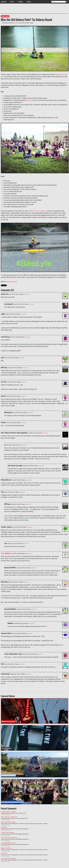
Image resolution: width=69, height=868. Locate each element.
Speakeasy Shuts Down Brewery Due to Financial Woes (14, 813)
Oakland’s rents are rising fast (37, 211)
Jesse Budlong (6, 553)
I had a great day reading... (9, 822)
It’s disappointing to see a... (9, 843)
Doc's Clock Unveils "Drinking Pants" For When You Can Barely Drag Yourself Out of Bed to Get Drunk (25, 824)
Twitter (12, 2)
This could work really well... (9, 817)
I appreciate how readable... (9, 812)
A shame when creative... (8, 832)
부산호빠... (4, 827)
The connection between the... (9, 838)
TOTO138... (4, 853)
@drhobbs (16, 23)
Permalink (26, 294)
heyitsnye (9, 282)
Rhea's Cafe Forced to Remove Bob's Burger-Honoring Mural (15, 829)
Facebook (20, 2)
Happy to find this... (7, 848)
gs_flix (14, 282)
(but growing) (29, 100)
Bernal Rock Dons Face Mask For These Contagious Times (15, 818)
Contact (29, 2)
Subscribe (3, 2)
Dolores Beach (5, 16)
